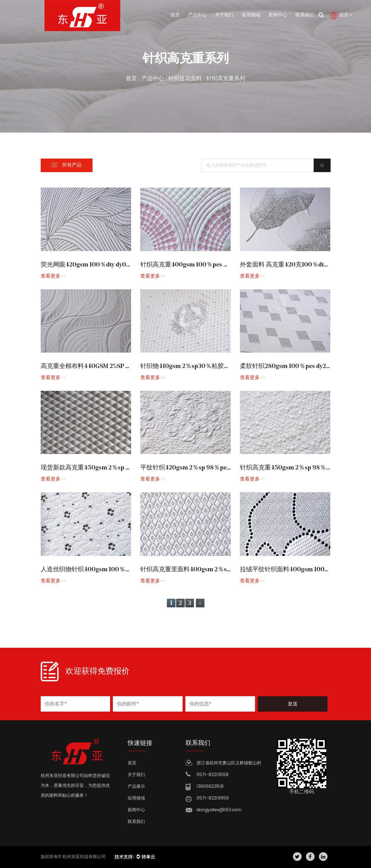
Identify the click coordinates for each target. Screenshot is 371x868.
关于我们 (224, 15)
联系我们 (305, 15)
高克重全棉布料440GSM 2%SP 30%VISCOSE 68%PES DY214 (122, 366)
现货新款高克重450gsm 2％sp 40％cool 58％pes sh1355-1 (121, 468)
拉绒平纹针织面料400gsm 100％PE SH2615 (300, 570)
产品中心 (197, 15)
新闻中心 (278, 15)
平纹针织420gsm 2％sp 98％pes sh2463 (196, 468)
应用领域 (251, 15)
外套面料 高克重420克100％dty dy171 (291, 265)
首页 (175, 15)
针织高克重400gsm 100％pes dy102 (190, 265)
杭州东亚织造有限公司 (85, 857)
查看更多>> (53, 276)
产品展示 (136, 786)
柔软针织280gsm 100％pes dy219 (286, 366)
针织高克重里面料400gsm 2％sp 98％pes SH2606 (210, 570)
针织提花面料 (185, 79)
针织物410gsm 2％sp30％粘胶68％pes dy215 (202, 366)
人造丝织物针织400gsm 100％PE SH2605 (99, 570)
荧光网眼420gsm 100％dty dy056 (87, 265)
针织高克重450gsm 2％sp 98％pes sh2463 (299, 468)
